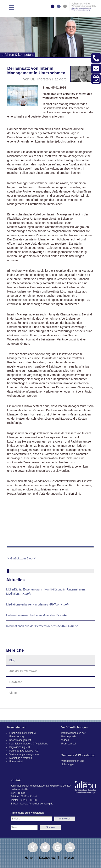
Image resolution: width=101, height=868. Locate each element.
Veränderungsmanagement (24, 754)
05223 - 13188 (29, 800)
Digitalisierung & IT (20, 747)
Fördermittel (16, 762)
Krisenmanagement (20, 740)
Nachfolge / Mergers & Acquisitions (29, 744)
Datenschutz (47, 858)
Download (16, 682)
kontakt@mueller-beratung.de (37, 804)
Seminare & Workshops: (78, 755)
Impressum (69, 858)
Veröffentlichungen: (75, 727)
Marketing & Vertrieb (21, 758)
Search (50, 827)
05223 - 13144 (29, 797)
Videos (14, 693)
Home (29, 858)
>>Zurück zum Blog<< (22, 558)
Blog (12, 660)
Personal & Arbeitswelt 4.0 (24, 751)
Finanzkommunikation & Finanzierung (23, 735)
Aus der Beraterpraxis (23, 671)
